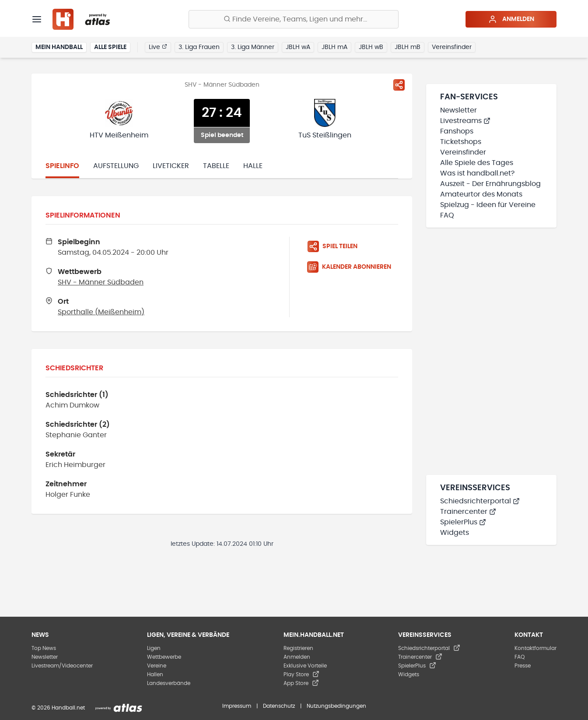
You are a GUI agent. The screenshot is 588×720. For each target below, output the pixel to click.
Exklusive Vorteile (305, 666)
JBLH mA (334, 47)
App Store (301, 683)
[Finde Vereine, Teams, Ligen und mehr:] (294, 19)
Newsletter (458, 110)
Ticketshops (461, 142)
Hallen (155, 674)
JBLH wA (298, 47)
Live (158, 47)
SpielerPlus (463, 522)
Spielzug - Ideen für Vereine (488, 205)
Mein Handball (59, 47)
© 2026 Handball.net (58, 708)
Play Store (301, 674)
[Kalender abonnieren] (353, 267)
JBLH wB (371, 47)
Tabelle (216, 166)
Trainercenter (468, 512)
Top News (44, 648)
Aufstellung (116, 166)
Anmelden (511, 19)
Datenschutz (279, 706)
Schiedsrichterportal (480, 501)
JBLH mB (408, 47)
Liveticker (171, 166)
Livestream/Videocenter (62, 666)
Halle (253, 166)
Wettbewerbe (164, 657)
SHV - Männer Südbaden (101, 282)
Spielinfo (62, 166)
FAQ (447, 215)
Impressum (237, 706)
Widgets (455, 533)
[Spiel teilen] (399, 85)
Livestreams (465, 121)
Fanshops (457, 131)
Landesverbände (169, 683)
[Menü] (37, 19)
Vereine (157, 666)
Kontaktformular (535, 648)
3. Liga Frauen (199, 47)
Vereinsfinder (452, 47)
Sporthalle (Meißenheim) (101, 312)
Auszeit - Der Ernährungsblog (490, 184)
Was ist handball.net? (477, 173)
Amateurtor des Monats (481, 194)
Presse (523, 666)
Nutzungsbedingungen (336, 706)
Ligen (154, 648)
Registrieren (298, 648)
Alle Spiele (110, 47)
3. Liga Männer (253, 47)
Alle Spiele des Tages (477, 163)
